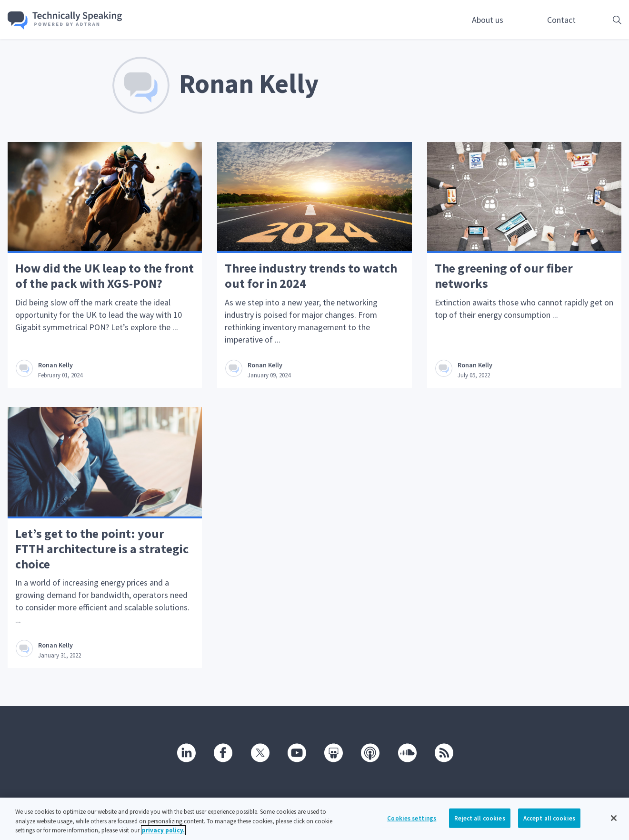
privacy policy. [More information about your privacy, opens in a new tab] (163, 830)
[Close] (614, 818)
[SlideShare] (333, 752)
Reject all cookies (479, 818)
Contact (561, 20)
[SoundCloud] (407, 752)
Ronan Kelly (55, 365)
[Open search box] (602, 20)
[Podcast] (369, 752)
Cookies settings (412, 818)
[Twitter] (260, 752)
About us (488, 20)
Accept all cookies (549, 818)
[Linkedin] (186, 752)
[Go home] (65, 20)
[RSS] (443, 752)
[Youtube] (296, 752)
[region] (314, 819)
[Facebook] (222, 752)
